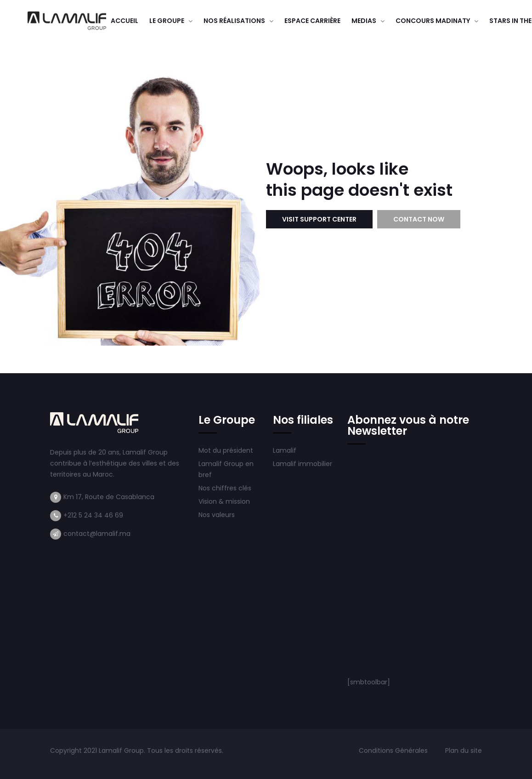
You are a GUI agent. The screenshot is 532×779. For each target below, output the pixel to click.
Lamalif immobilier (303, 464)
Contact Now (419, 219)
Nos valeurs (218, 515)
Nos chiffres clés (225, 488)
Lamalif (285, 450)
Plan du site (464, 751)
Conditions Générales (394, 751)
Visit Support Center (319, 219)
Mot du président (226, 450)
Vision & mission (225, 501)
